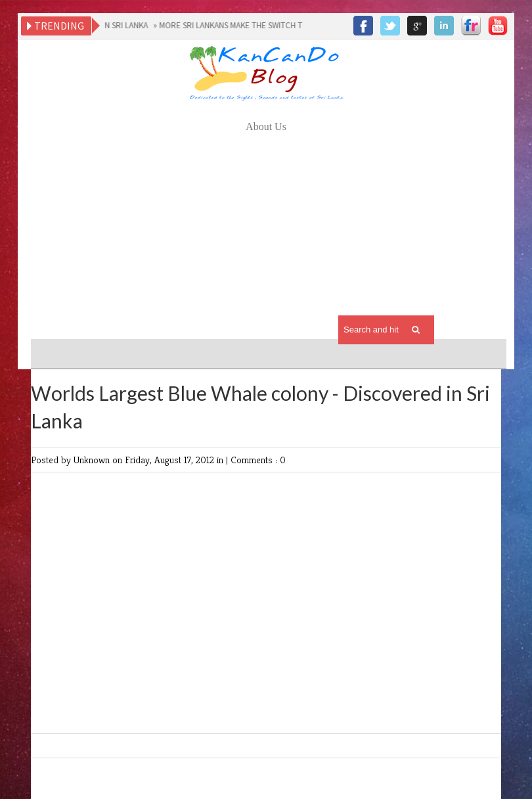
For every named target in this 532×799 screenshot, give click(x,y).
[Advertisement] (266, 234)
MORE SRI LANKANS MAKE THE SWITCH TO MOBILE (248, 25)
